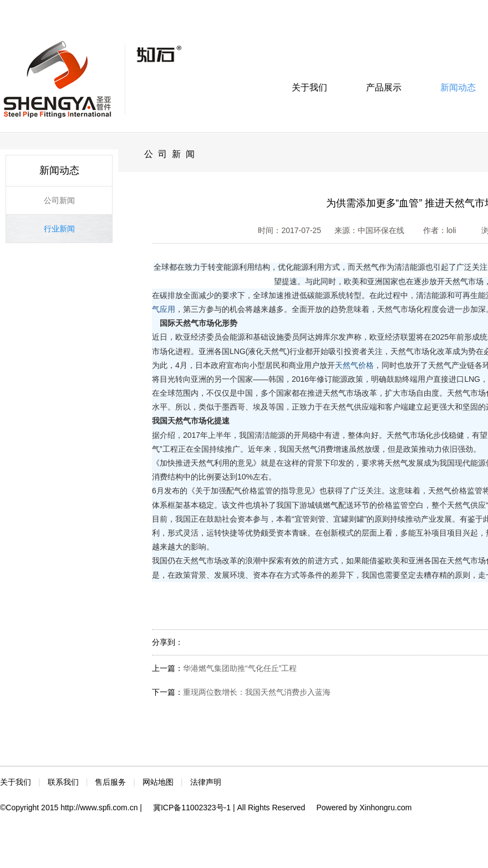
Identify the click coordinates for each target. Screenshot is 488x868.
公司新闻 (59, 200)
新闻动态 (458, 87)
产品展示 (384, 87)
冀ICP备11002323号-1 (192, 808)
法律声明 (206, 782)
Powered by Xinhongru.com (364, 808)
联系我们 (63, 782)
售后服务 (110, 782)
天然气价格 (354, 365)
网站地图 (158, 782)
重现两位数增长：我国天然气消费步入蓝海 (257, 692)
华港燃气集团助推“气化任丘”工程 (240, 668)
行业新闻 (59, 229)
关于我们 (309, 87)
